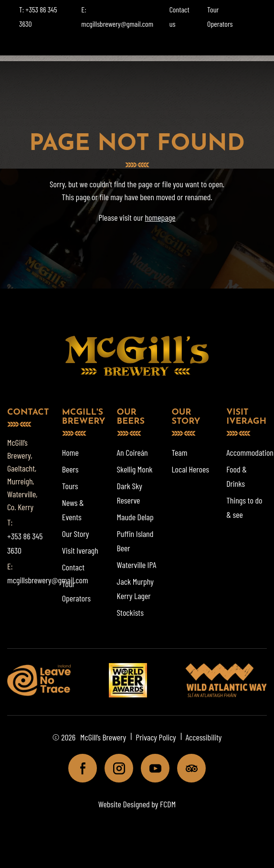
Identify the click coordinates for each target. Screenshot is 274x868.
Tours (70, 486)
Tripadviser (187, 768)
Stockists (130, 612)
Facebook (79, 768)
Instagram (115, 768)
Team (179, 452)
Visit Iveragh (80, 550)
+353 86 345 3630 (25, 543)
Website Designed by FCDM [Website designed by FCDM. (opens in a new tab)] (137, 804)
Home (70, 452)
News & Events (73, 510)
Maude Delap (135, 517)
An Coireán (132, 452)
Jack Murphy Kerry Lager (135, 589)
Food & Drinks (237, 476)
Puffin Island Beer (135, 541)
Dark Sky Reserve (130, 493)
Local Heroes (190, 469)
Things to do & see (244, 507)
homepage (160, 217)
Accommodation (250, 452)
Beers (70, 469)
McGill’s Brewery (103, 737)
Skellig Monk (135, 469)
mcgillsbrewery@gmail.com (48, 580)
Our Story (76, 534)
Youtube (151, 768)
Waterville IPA (137, 565)
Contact (73, 567)
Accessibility (204, 737)
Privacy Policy (156, 737)
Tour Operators (76, 591)
